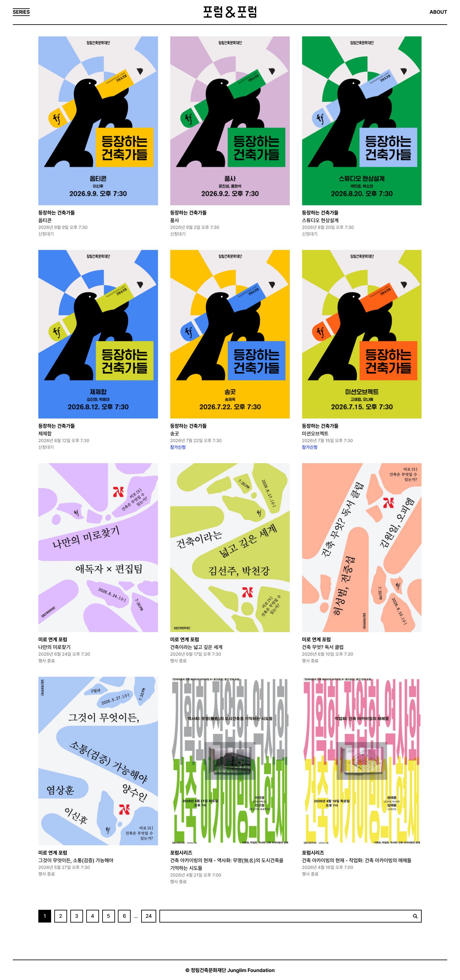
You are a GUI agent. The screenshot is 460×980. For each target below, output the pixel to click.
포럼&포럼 (230, 12)
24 (149, 916)
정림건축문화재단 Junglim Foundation (233, 970)
